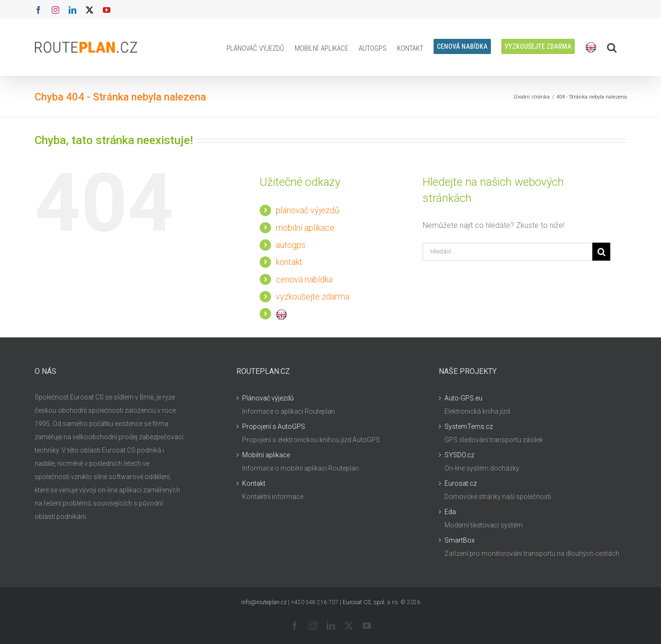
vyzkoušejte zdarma (312, 296)
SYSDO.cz (459, 455)
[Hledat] (601, 252)
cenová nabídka (304, 279)
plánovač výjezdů (308, 210)
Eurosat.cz (461, 483)
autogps (291, 245)
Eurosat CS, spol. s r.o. (371, 602)
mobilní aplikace (305, 228)
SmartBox (460, 540)
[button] (612, 47)
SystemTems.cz (469, 426)
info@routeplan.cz (264, 602)
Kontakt (254, 483)
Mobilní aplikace (266, 455)
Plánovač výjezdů (268, 398)
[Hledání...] (508, 252)
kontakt (289, 262)
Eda (450, 512)
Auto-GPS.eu (463, 398)
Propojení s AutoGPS (274, 426)
